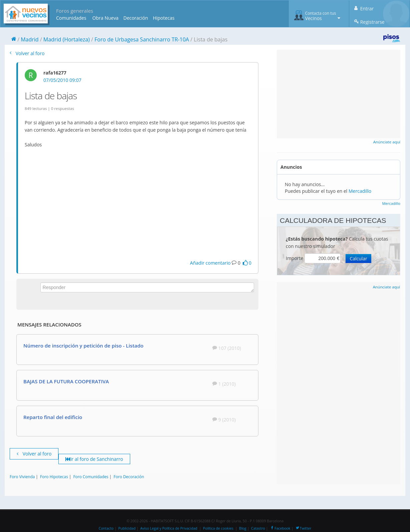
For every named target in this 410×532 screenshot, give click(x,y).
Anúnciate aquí (387, 142)
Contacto (106, 528)
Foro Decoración (129, 477)
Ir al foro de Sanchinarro (94, 459)
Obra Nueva (106, 18)
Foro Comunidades (91, 477)
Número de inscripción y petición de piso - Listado (83, 346)
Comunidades (71, 18)
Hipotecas (164, 18)
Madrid (30, 39)
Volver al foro (27, 53)
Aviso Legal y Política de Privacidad (169, 528)
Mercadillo (360, 191)
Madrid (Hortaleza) (67, 39)
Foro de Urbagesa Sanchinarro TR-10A (142, 39)
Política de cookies (218, 528)
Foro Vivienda (22, 477)
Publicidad (127, 528)
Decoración (136, 18)
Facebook (280, 528)
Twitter (303, 528)
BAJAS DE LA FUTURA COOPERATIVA (66, 381)
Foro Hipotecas (54, 477)
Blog (243, 528)
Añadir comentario (210, 263)
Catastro (258, 528)
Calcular (358, 258)
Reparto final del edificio (53, 417)
